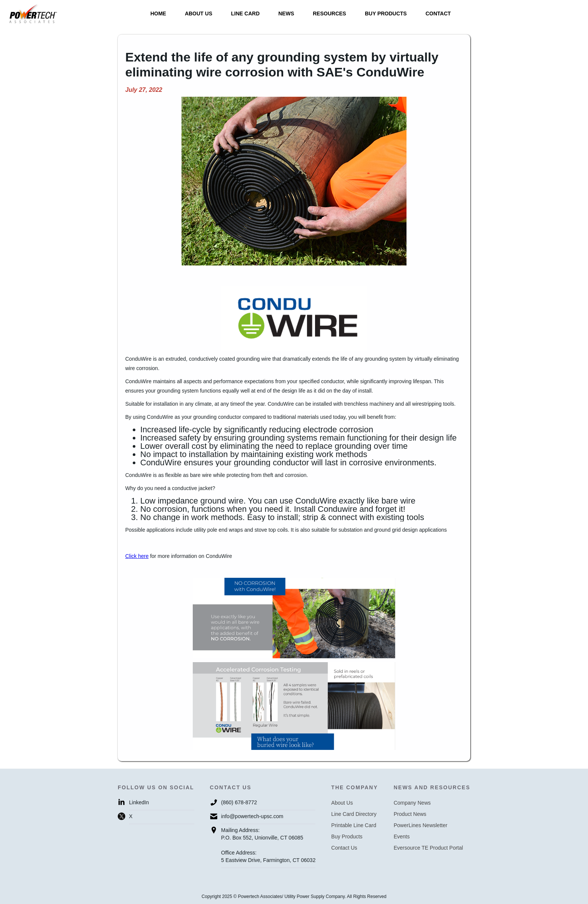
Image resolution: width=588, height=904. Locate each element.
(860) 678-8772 (239, 802)
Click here (137, 556)
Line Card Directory (354, 814)
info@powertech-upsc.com (252, 816)
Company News (412, 803)
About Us (342, 803)
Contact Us (344, 848)
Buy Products (347, 837)
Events (402, 837)
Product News (410, 814)
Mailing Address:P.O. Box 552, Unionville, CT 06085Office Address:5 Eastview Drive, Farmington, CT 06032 (268, 845)
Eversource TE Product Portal (428, 848)
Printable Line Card (354, 825)
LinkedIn (139, 802)
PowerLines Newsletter (421, 825)
